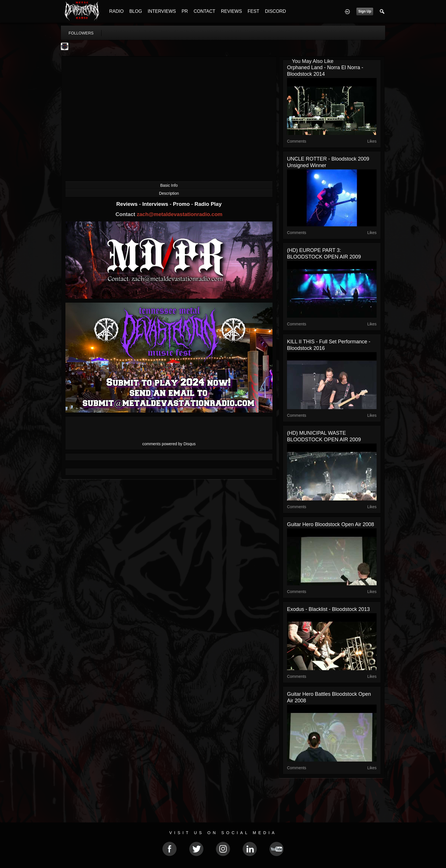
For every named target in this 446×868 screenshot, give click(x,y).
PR (185, 11)
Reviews (128, 204)
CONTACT (205, 11)
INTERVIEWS (162, 11)
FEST (254, 11)
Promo (182, 204)
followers (81, 33)
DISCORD (275, 11)
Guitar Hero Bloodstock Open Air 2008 (331, 524)
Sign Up (365, 11)
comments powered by (169, 444)
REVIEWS (232, 11)
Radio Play (208, 204)
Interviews (156, 204)
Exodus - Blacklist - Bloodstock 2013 (328, 609)
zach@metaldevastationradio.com (180, 214)
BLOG (136, 11)
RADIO (116, 11)
